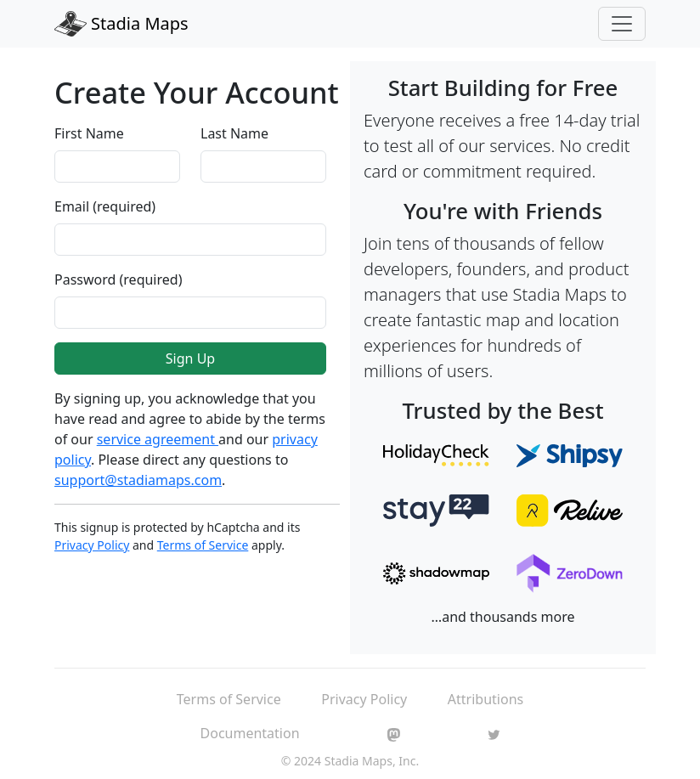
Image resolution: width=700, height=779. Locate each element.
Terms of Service (203, 545)
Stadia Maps (121, 24)
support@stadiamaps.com (138, 480)
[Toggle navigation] (622, 24)
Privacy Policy (92, 545)
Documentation (250, 733)
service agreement (158, 439)
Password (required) (118, 279)
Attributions (485, 699)
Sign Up (190, 358)
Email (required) (105, 206)
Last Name (234, 133)
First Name (89, 133)
